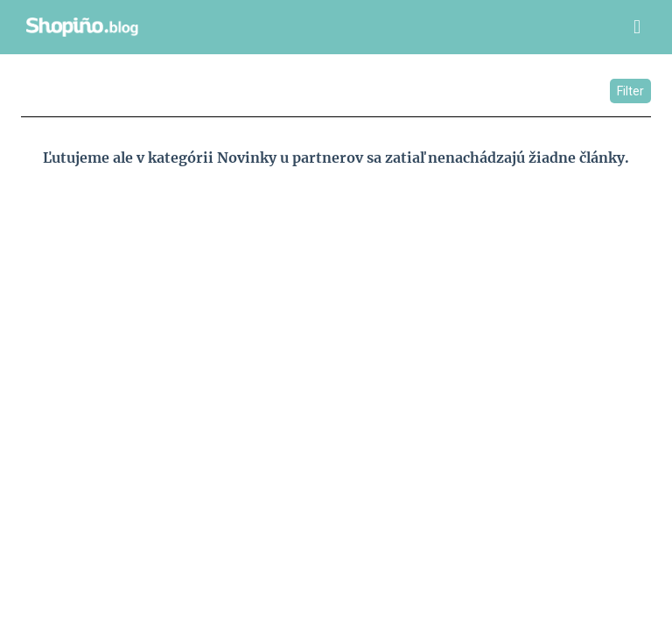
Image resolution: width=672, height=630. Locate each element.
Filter (630, 91)
